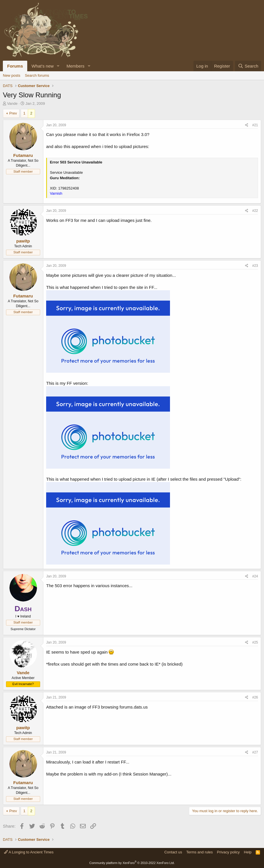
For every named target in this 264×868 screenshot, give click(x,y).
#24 (255, 576)
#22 (255, 211)
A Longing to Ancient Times (29, 852)
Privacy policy (228, 852)
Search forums (37, 75)
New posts (12, 75)
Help (248, 852)
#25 (255, 642)
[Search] (248, 66)
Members (76, 66)
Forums (15, 66)
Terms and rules (200, 852)
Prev (13, 113)
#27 (255, 752)
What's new (43, 66)
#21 (255, 125)
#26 (255, 697)
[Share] (247, 125)
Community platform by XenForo (132, 863)
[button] (58, 66)
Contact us (173, 852)
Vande (12, 103)
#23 (255, 266)
